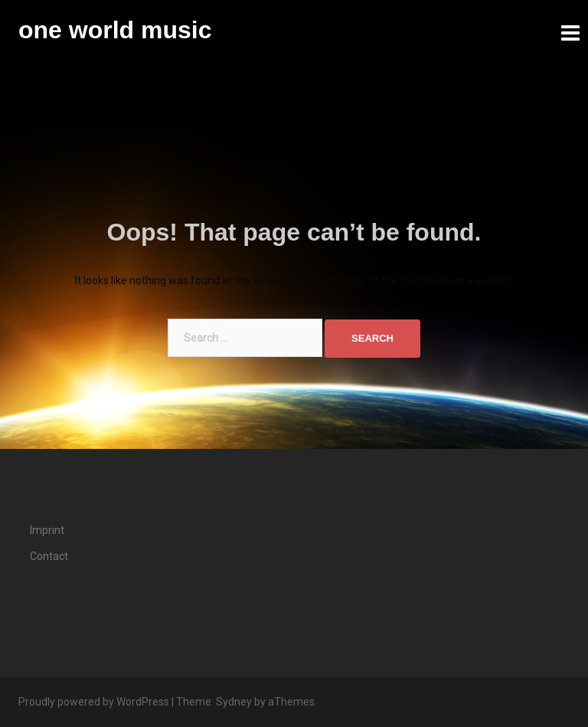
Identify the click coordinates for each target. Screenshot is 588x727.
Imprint (47, 530)
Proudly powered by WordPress (94, 702)
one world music (115, 30)
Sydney (234, 702)
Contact (49, 556)
